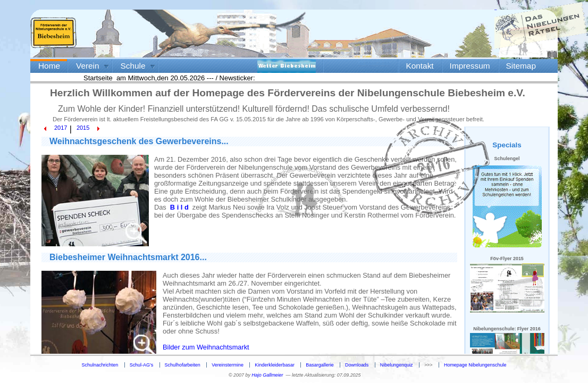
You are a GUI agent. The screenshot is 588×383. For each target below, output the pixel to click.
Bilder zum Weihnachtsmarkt (206, 347)
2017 (61, 128)
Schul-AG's (142, 365)
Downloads (357, 365)
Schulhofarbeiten (183, 365)
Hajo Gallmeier (267, 375)
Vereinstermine (228, 365)
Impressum (470, 66)
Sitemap (521, 66)
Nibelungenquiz (397, 365)
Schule (133, 66)
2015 (83, 128)
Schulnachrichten (100, 365)
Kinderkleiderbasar (275, 365)
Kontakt (420, 66)
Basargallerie (320, 365)
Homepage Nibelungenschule (475, 365)
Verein (88, 66)
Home (49, 66)
